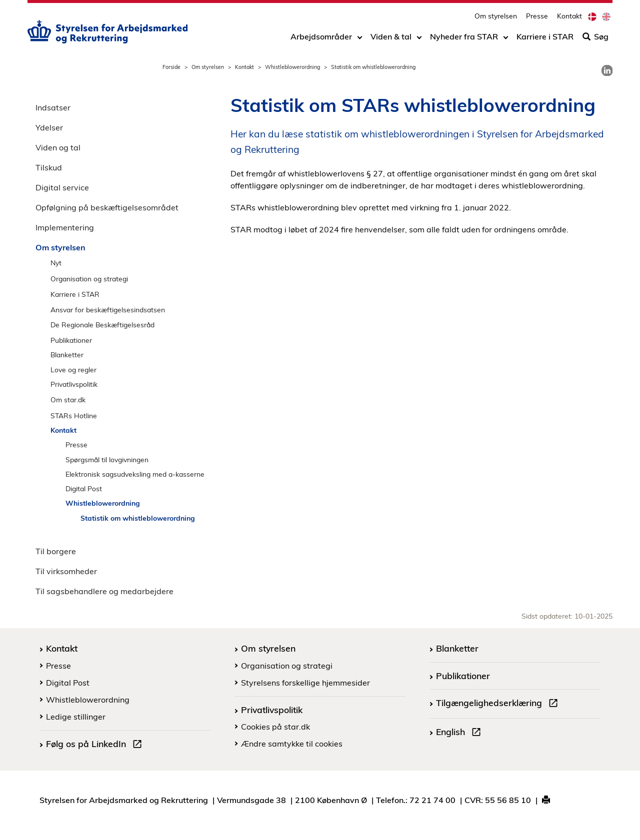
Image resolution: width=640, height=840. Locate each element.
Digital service (62, 187)
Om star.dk (68, 400)
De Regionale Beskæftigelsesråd (102, 325)
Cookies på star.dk (275, 727)
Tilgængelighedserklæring (499, 704)
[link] (607, 70)
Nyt (56, 263)
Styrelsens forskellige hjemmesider (305, 683)
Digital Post (84, 488)
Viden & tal (391, 38)
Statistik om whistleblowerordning (138, 518)
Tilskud (49, 167)
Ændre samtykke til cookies (292, 744)
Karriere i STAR (545, 38)
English (460, 733)
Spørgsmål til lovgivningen (107, 459)
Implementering (65, 227)
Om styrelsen (496, 18)
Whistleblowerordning (292, 67)
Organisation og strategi (89, 279)
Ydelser (49, 127)
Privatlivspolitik (74, 384)
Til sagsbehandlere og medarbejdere (104, 591)
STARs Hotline (74, 416)
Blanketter (67, 355)
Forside (171, 67)
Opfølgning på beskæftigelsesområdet (107, 207)
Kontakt (569, 18)
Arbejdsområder (321, 38)
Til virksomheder (66, 571)
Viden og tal (58, 147)
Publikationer (71, 340)
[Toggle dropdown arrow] (360, 38)
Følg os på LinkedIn (96, 745)
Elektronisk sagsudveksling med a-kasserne (135, 474)
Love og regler (73, 370)
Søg (595, 38)
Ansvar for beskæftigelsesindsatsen (108, 310)
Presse (537, 18)
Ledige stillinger (76, 717)
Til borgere (56, 551)
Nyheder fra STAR (464, 38)
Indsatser (53, 107)
